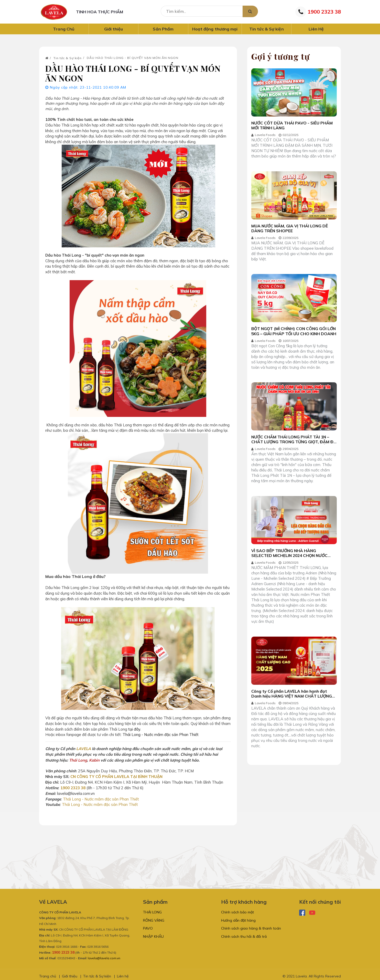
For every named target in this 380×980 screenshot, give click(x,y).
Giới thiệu (70, 973)
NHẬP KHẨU (153, 935)
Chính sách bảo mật (237, 909)
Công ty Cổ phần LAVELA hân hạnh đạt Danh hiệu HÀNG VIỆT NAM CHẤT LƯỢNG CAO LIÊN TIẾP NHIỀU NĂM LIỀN (293, 703)
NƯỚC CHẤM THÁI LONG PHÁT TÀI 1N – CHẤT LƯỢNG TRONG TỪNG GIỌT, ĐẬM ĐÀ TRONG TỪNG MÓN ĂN (291, 447)
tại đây (134, 728)
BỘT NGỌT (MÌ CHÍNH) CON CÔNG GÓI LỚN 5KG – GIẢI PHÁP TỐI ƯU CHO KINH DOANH (291, 338)
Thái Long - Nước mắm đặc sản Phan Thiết (161, 734)
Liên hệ (123, 973)
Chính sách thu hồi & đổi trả (244, 935)
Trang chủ (48, 973)
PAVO (148, 926)
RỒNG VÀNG (154, 918)
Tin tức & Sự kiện (68, 60)
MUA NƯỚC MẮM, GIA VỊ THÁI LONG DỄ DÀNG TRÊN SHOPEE (290, 231)
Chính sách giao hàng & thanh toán (251, 926)
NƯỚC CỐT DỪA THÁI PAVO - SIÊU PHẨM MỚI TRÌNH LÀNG (293, 127)
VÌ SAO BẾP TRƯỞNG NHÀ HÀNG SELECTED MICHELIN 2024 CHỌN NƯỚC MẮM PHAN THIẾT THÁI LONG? (291, 561)
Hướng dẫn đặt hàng (238, 918)
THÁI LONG (152, 909)
